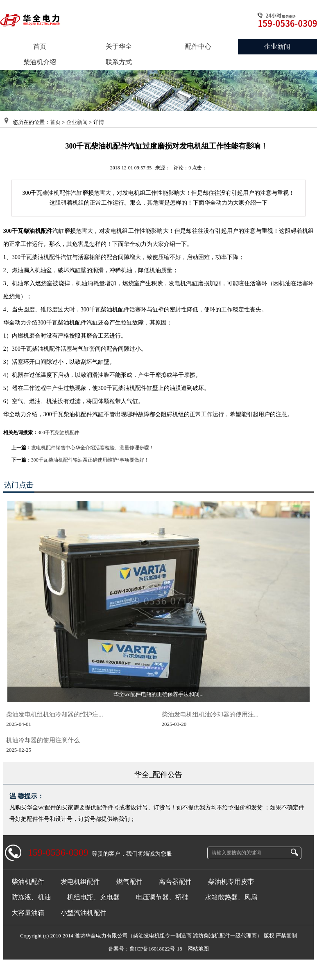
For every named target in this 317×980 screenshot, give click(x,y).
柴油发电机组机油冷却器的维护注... (54, 714)
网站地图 (198, 949)
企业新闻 (77, 122)
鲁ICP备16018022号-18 (156, 949)
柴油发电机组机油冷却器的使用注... (210, 714)
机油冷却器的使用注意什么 (43, 740)
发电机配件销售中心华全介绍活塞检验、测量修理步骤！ (93, 448)
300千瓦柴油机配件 (59, 433)
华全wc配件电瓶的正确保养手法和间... (158, 694)
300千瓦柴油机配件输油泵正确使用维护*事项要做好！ (90, 460)
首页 (55, 122)
